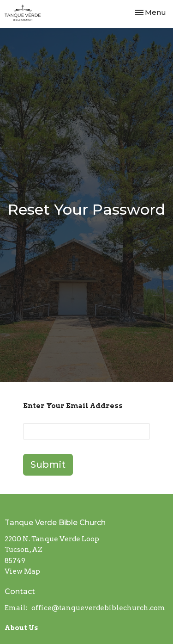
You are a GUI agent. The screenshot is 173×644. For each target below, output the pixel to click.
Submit (48, 464)
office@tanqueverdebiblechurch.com (98, 608)
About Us (21, 628)
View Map (22, 571)
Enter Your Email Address (73, 406)
